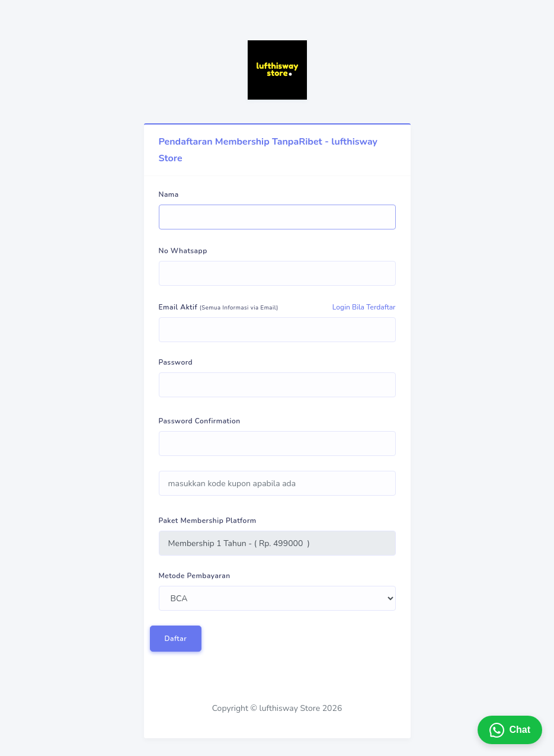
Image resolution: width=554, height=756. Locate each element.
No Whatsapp (183, 251)
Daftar (176, 639)
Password (176, 362)
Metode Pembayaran (195, 576)
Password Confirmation (200, 421)
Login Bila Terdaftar (364, 307)
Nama (169, 194)
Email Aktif (219, 307)
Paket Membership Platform (208, 521)
